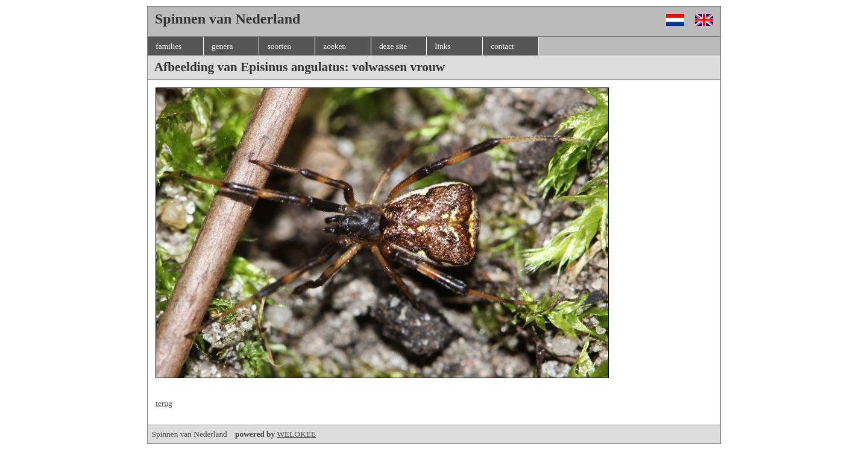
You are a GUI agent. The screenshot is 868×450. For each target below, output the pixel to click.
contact (502, 46)
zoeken (335, 46)
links (443, 46)
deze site (393, 46)
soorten (279, 46)
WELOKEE (296, 434)
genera (222, 46)
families (168, 46)
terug (164, 403)
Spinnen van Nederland (215, 434)
